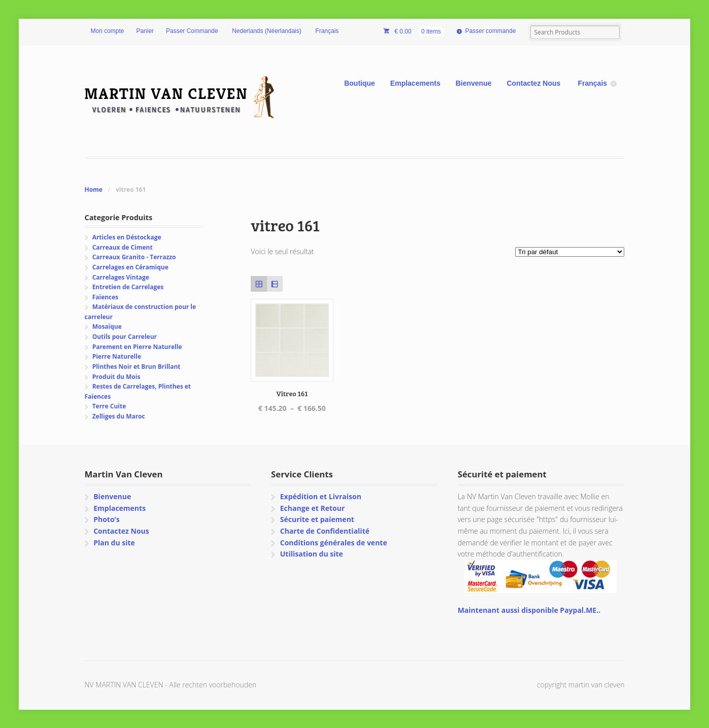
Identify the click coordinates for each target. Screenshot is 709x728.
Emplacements (415, 83)
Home (94, 189)
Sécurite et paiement (317, 519)
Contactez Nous (534, 83)
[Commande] (570, 252)
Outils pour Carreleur (125, 337)
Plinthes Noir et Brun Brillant (137, 367)
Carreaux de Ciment (123, 247)
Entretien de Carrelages (128, 287)
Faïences (106, 297)
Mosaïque (107, 326)
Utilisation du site (312, 554)
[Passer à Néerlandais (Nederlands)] (266, 31)
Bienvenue (474, 83)
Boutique (360, 83)
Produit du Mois (116, 377)
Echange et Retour (313, 508)
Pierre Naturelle (117, 356)
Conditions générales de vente (334, 543)
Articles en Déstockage (127, 237)
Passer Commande (192, 31)
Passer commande (490, 31)
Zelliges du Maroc (119, 416)
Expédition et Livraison (321, 496)
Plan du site (114, 543)
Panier (145, 31)
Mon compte (108, 31)
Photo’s (106, 519)
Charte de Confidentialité (325, 531)
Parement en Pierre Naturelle (137, 347)
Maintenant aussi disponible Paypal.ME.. (529, 610)
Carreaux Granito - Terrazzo (134, 257)
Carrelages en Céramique (130, 267)
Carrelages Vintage (121, 277)
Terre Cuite (109, 406)
